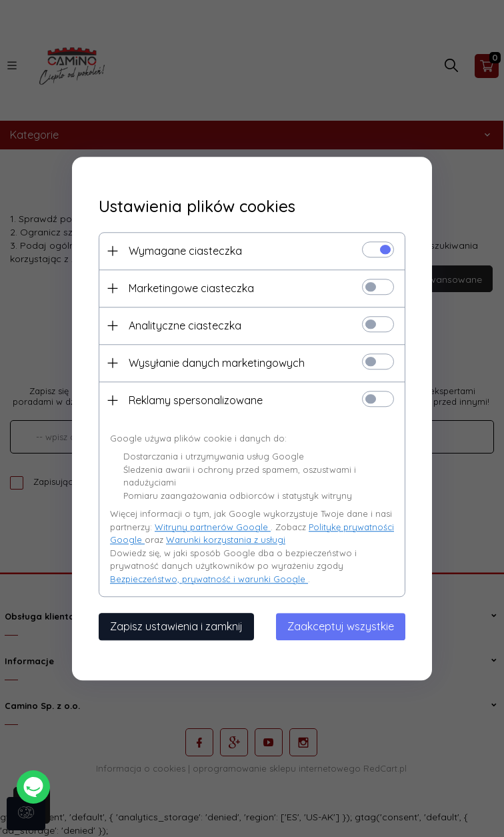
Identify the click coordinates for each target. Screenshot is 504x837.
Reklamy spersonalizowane (196, 400)
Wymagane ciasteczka (185, 251)
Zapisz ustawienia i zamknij (176, 626)
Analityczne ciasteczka (185, 325)
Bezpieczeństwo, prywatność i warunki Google (209, 579)
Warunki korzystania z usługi (226, 540)
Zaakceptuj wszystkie (341, 626)
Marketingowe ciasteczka (191, 288)
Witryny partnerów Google (213, 527)
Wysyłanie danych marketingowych (217, 363)
